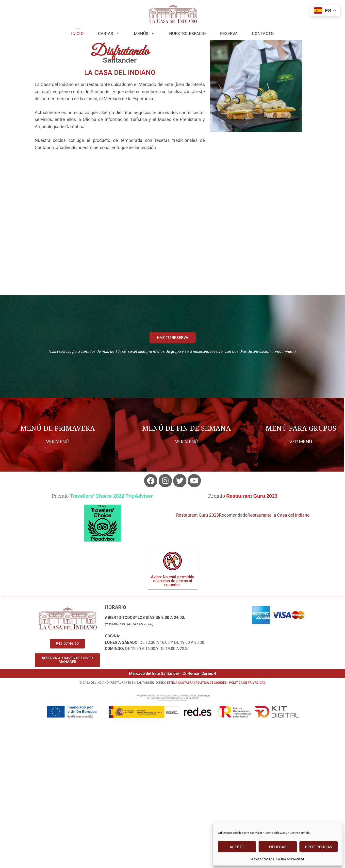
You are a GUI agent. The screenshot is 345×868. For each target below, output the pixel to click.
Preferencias (318, 847)
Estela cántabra (180, 830)
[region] (172, 111)
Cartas (112, 34)
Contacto (263, 34)
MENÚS (148, 34)
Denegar (278, 847)
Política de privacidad (290, 859)
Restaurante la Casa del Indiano (279, 663)
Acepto (237, 847)
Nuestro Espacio (188, 34)
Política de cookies (262, 859)
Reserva (229, 34)
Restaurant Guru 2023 (197, 663)
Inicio (77, 34)
